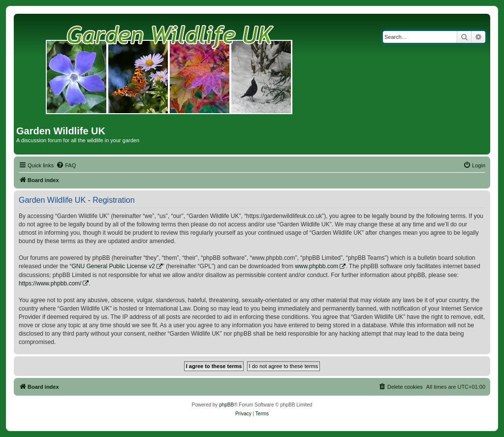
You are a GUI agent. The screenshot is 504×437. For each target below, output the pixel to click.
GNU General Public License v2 (113, 266)
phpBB (226, 405)
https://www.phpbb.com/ (50, 283)
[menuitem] (66, 165)
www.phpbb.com (316, 266)
